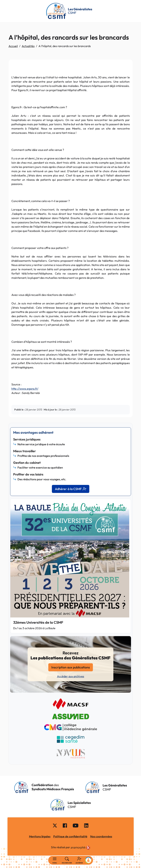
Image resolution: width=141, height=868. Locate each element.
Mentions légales (40, 836)
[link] (80, 848)
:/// (25, 389)
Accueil (13, 46)
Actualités (28, 46)
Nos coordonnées (101, 836)
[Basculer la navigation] (55, 860)
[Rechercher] (67, 860)
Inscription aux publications (71, 667)
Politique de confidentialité (70, 836)
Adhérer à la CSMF (71, 489)
